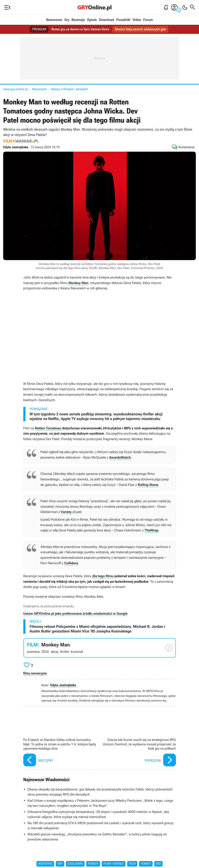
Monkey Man (78, 283)
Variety (66, 512)
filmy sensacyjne (35, 673)
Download (107, 20)
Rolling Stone (148, 485)
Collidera (71, 563)
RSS (158, 864)
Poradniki (123, 20)
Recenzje (78, 20)
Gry (67, 20)
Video (137, 20)
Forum (148, 20)
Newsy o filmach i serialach (70, 89)
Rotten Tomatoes (48, 428)
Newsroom (54, 20)
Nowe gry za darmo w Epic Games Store (80, 29)
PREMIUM (38, 29)
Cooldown (75, 864)
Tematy (146, 864)
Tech (132, 864)
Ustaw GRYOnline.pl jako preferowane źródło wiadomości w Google (75, 614)
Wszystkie (45, 864)
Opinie (92, 20)
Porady (93, 864)
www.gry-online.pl (16, 89)
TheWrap (152, 530)
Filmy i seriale (114, 864)
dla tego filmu (103, 576)
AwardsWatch (120, 457)
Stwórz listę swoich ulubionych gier (141, 29)
